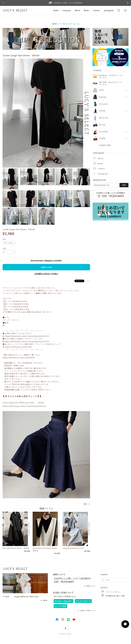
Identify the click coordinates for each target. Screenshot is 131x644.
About (77, 10)
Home (56, 10)
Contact (96, 10)
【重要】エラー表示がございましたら (65, 24)
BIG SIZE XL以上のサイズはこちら (110, 83)
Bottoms (103, 97)
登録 (124, 185)
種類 (4, 239)
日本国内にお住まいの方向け (46, 274)
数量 (4, 249)
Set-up (102, 125)
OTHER (102, 138)
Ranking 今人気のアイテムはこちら (111, 77)
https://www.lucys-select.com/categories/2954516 (27, 341)
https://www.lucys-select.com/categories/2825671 (27, 336)
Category (67, 10)
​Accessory (104, 132)
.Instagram (109, 10)
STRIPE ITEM (105, 145)
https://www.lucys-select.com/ (18, 347)
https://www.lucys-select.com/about (19, 358)
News (86, 10)
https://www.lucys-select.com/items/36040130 (24, 406)
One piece (104, 104)
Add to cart (46, 267)
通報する (86, 504)
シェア (88, 281)
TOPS (101, 90)
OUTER (102, 111)
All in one (104, 118)
